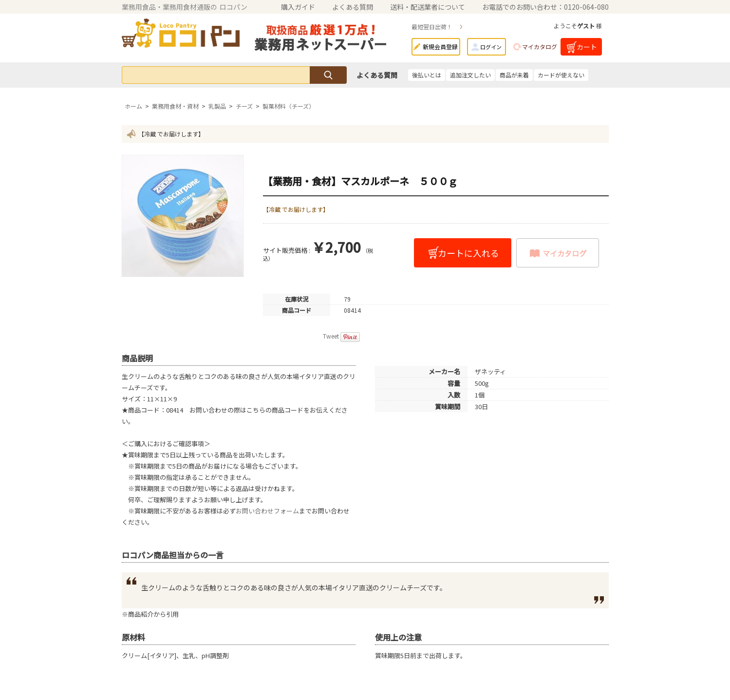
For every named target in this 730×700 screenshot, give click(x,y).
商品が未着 (514, 75)
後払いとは (427, 75)
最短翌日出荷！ (432, 27)
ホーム (133, 106)
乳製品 (217, 106)
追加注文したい (470, 75)
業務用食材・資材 (175, 106)
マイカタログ (540, 47)
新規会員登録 (440, 47)
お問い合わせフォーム (267, 511)
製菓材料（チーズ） (289, 106)
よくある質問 (353, 7)
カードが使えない (561, 75)
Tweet (331, 336)
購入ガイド (298, 7)
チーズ (244, 106)
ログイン (491, 47)
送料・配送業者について (428, 7)
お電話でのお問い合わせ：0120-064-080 (545, 7)
